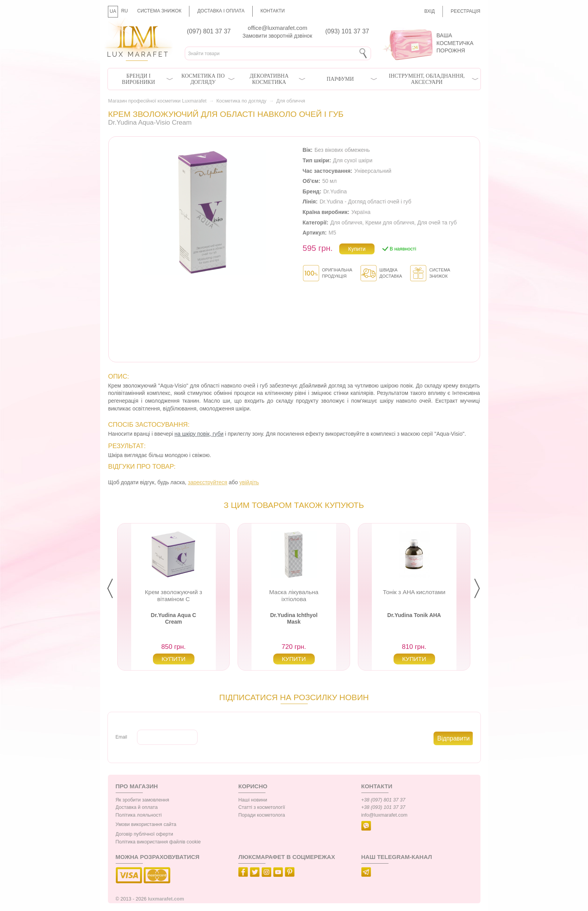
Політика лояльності (139, 815)
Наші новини (253, 800)
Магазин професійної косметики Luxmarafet (157, 101)
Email (121, 737)
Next (483, 589)
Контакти (273, 11)
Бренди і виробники (138, 79)
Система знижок (160, 11)
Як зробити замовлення (142, 800)
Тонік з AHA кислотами (414, 592)
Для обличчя (291, 101)
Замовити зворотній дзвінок (278, 36)
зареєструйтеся (207, 482)
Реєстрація (465, 11)
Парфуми (340, 79)
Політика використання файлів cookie (158, 842)
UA (113, 11)
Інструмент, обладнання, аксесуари (427, 79)
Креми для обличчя (390, 223)
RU (124, 11)
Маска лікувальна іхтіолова (294, 595)
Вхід (429, 11)
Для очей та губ (437, 223)
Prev (116, 589)
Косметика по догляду (203, 79)
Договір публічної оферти (144, 834)
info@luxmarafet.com (384, 815)
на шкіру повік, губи (199, 434)
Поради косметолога (262, 815)
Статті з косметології (262, 807)
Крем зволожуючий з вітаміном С (173, 595)
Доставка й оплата (137, 807)
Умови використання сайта (146, 824)
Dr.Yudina (335, 191)
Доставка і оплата (221, 11)
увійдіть (249, 482)
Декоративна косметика (269, 79)
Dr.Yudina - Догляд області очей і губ (365, 202)
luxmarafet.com (166, 899)
